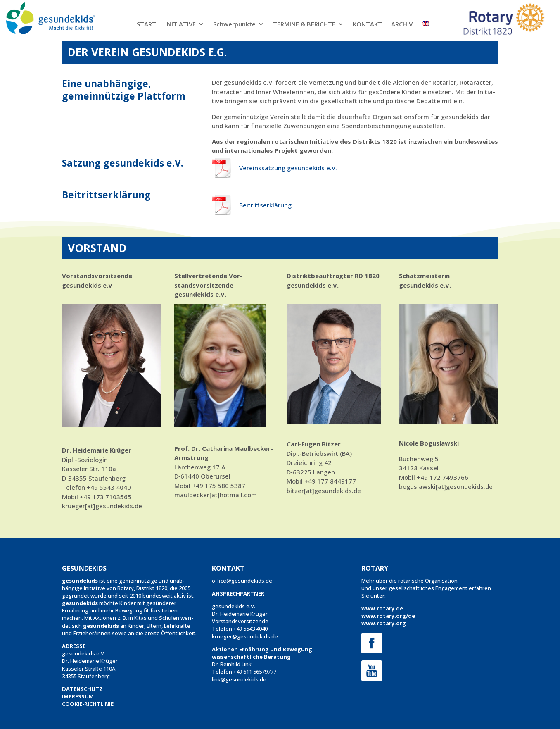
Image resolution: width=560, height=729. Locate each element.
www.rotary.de (382, 608)
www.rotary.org (384, 623)
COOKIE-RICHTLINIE (88, 704)
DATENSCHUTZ (82, 689)
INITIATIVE (180, 25)
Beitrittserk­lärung (265, 205)
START (146, 25)
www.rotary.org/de (388, 616)
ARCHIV (402, 25)
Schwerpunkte (234, 25)
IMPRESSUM (78, 696)
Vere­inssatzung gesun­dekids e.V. (288, 168)
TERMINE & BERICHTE (304, 25)
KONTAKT (367, 25)
